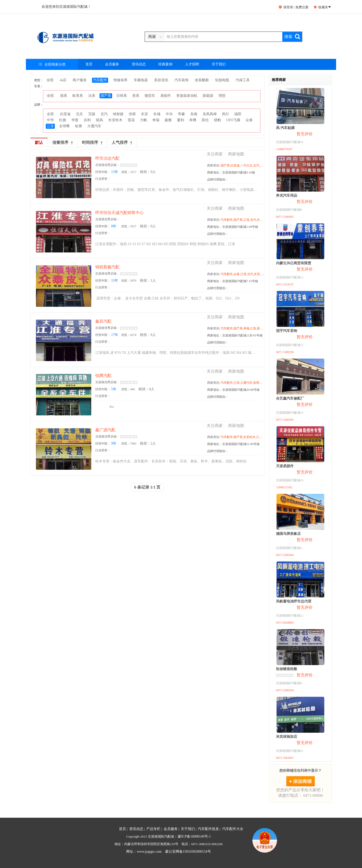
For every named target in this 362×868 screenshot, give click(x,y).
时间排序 (92, 142)
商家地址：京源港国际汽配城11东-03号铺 (235, 335)
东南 (194, 114)
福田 (238, 114)
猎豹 (217, 120)
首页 (89, 64)
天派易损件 (285, 466)
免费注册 (302, 7)
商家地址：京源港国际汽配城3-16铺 (231, 172)
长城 (157, 114)
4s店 (63, 80)
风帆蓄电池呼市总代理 (294, 601)
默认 (39, 142)
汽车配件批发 (208, 829)
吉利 (87, 120)
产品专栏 (153, 829)
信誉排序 (62, 142)
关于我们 (219, 64)
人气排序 (122, 142)
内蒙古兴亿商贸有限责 (294, 263)
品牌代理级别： (218, 180)
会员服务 (112, 64)
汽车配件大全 (233, 829)
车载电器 (141, 80)
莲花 (131, 120)
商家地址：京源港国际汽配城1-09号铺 (233, 227)
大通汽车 (94, 126)
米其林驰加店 (287, 737)
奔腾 (193, 120)
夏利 (180, 120)
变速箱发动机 (187, 96)
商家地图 (236, 154)
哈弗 (78, 126)
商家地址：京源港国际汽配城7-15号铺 (233, 281)
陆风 (100, 120)
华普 (75, 120)
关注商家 (215, 154)
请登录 (286, 7)
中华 (50, 120)
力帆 (144, 120)
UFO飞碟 (233, 120)
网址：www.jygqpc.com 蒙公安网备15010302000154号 (169, 852)
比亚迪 (65, 114)
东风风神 (210, 114)
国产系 (106, 96)
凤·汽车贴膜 (285, 128)
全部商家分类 (52, 64)
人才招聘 (192, 64)
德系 (64, 96)
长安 (145, 114)
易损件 (166, 96)
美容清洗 (161, 80)
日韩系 (122, 96)
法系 (92, 96)
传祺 (132, 114)
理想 (222, 96)
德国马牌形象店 (288, 534)
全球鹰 (64, 126)
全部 (50, 80)
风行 (225, 114)
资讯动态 (139, 64)
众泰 (249, 120)
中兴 (169, 114)
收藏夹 (322, 7)
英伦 (205, 120)
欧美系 (78, 96)
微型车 (150, 96)
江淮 (50, 126)
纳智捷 (118, 114)
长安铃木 (115, 120)
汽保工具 (243, 80)
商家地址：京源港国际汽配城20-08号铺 (233, 390)
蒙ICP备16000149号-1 (194, 836)
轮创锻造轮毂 (287, 669)
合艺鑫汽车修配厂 (290, 398)
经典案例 (165, 64)
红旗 (63, 120)
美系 (136, 96)
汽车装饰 (182, 80)
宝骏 (92, 114)
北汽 (104, 114)
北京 (79, 114)
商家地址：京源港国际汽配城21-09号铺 (233, 444)
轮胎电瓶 (222, 80)
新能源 (208, 96)
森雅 (168, 120)
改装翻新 (202, 80)
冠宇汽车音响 (287, 331)
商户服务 (80, 80)
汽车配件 (100, 80)
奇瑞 (156, 120)
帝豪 (182, 114)
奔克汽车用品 (287, 196)
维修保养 (120, 80)
